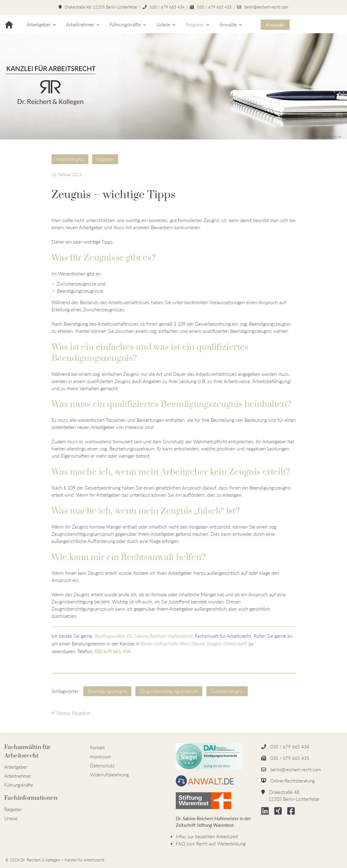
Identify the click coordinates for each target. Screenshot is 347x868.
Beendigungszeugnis (107, 691)
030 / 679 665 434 (167, 7)
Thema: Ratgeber (71, 713)
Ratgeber (195, 24)
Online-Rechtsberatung (292, 781)
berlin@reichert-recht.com (266, 7)
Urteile (163, 24)
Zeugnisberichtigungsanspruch (169, 691)
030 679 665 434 (112, 651)
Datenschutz (102, 766)
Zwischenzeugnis (227, 691)
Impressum (100, 757)
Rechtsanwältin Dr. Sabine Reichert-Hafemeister (143, 636)
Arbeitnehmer (80, 24)
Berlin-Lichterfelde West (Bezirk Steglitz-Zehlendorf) (194, 644)
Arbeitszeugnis (70, 159)
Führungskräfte (125, 24)
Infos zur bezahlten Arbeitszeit (207, 836)
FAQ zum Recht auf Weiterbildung (211, 844)
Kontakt (275, 25)
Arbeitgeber (38, 24)
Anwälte (228, 24)
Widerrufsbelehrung (109, 775)
